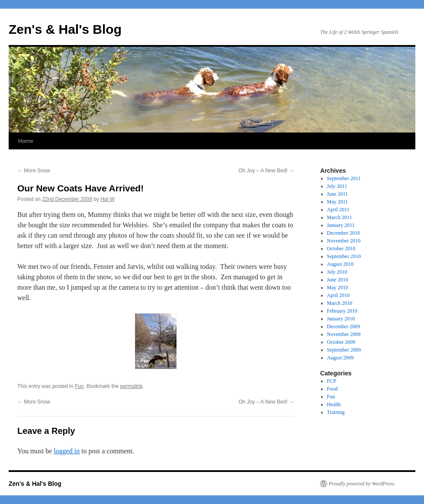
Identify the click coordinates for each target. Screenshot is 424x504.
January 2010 (341, 319)
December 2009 (344, 326)
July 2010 (337, 272)
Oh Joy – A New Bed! (266, 171)
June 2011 (338, 194)
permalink (131, 386)
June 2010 (338, 280)
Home (26, 141)
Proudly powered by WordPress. (362, 484)
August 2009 (340, 358)
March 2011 (340, 217)
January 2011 (341, 225)
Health (334, 404)
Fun (79, 386)
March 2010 (340, 303)
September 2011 (344, 178)
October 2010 (341, 249)
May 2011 (338, 202)
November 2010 (344, 241)
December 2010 (344, 233)
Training (336, 412)
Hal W (108, 199)
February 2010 (342, 311)
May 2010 (338, 288)
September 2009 (344, 350)
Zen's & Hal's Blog (65, 29)
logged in (67, 451)
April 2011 (338, 210)
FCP (332, 381)
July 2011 (337, 186)
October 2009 (341, 342)
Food (332, 389)
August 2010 (340, 264)
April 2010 (338, 295)
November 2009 (344, 334)
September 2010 (344, 256)
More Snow (34, 171)
